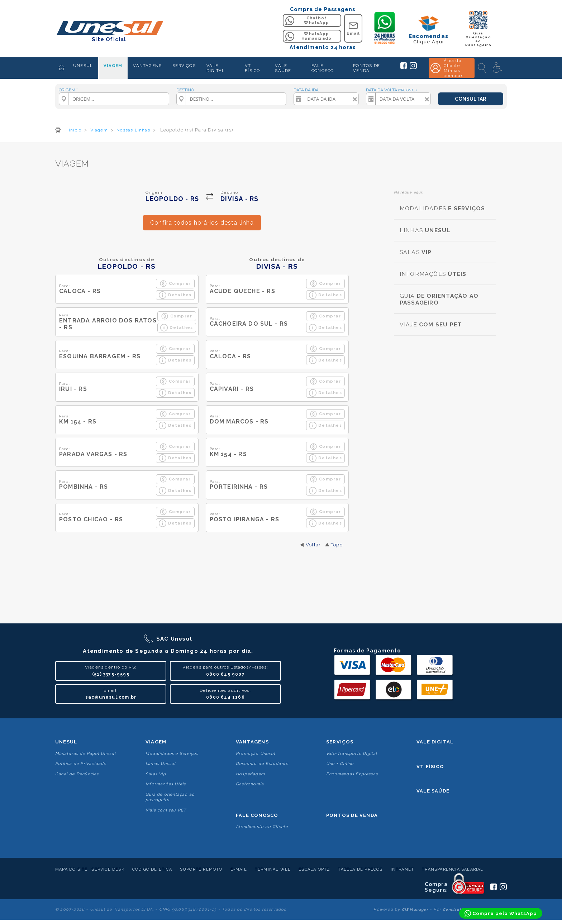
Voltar (313, 545)
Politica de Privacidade (81, 764)
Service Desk (108, 869)
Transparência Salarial (453, 869)
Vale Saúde (433, 791)
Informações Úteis (166, 784)
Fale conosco (257, 815)
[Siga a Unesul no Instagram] (413, 68)
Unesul (66, 742)
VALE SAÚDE (283, 68)
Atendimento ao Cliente (262, 827)
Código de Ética (152, 869)
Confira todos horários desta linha (202, 223)
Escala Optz (314, 869)
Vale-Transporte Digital (352, 754)
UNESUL (83, 66)
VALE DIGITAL (216, 68)
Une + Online (340, 764)
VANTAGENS (147, 66)
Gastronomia (250, 784)
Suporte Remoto (201, 869)
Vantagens (252, 742)
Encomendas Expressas (352, 774)
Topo (337, 545)
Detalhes (175, 295)
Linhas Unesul (161, 764)
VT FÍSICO (252, 68)
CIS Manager (415, 909)
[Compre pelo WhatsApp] (501, 913)
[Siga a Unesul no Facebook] (404, 67)
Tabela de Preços (360, 869)
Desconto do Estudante (262, 764)
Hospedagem (250, 774)
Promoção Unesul (256, 754)
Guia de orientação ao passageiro (170, 797)
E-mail (239, 869)
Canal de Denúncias (77, 774)
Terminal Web (273, 869)
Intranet (403, 869)
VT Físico (430, 767)
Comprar (175, 284)
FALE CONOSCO (323, 68)
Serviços (340, 742)
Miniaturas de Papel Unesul (85, 754)
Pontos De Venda (352, 815)
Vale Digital (435, 742)
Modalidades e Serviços (172, 754)
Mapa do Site (71, 869)
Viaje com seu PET (166, 810)
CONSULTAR (471, 99)
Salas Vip (156, 774)
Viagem (156, 742)
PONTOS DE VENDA (366, 68)
